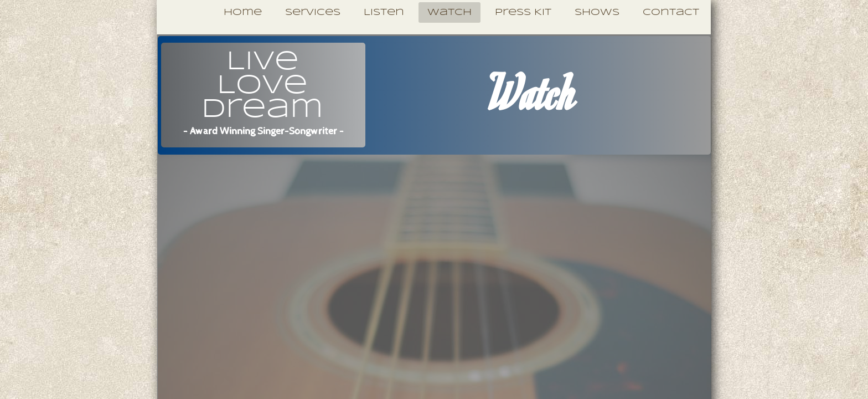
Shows (597, 12)
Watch (449, 12)
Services (313, 12)
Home (243, 12)
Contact (671, 12)
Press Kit (523, 12)
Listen (384, 12)
